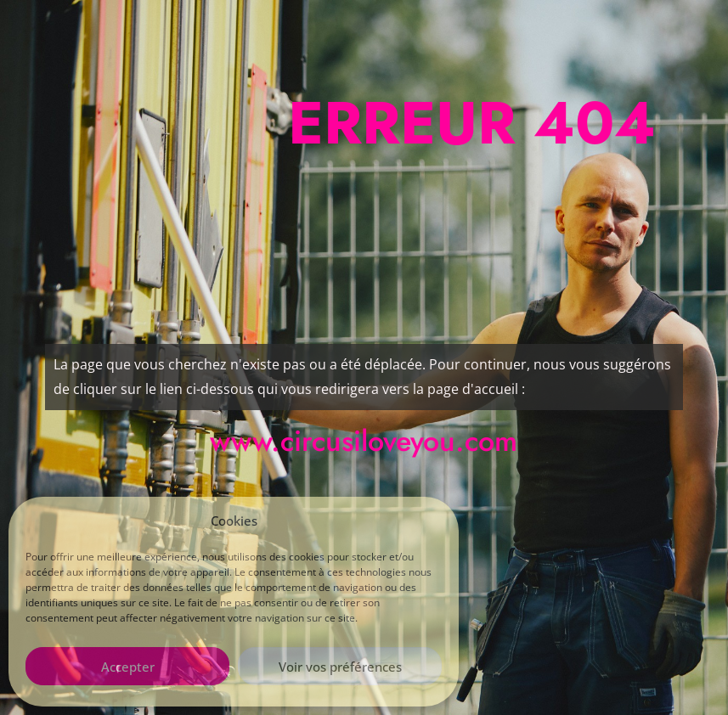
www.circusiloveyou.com (364, 441)
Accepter (128, 667)
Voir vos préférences (340, 667)
